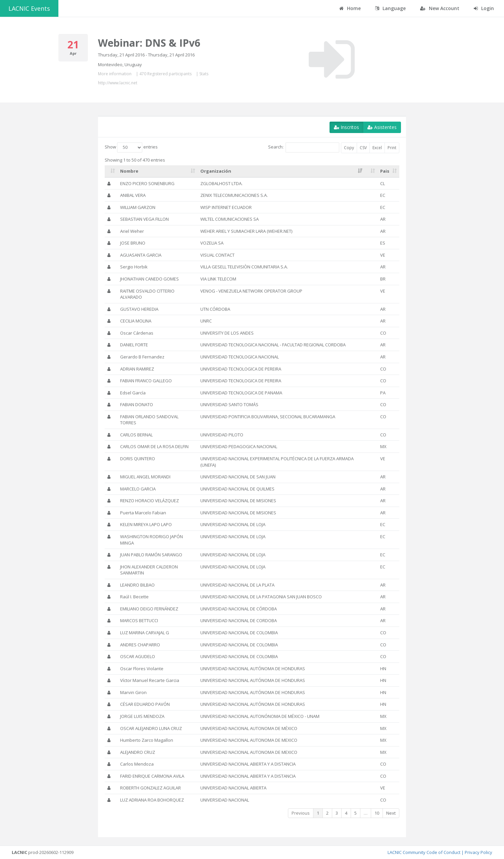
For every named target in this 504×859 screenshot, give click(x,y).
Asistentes (382, 127)
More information (115, 74)
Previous (301, 813)
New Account (440, 8)
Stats (204, 74)
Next (391, 813)
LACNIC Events (29, 8)
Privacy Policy (478, 852)
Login (484, 8)
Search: (304, 147)
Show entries (131, 147)
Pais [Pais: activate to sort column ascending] (385, 171)
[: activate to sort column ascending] (111, 171)
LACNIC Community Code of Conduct (424, 852)
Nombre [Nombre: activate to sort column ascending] (129, 171)
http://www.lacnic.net (118, 83)
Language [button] (390, 8)
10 (377, 813)
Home (350, 8)
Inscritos (346, 127)
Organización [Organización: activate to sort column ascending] (216, 171)
